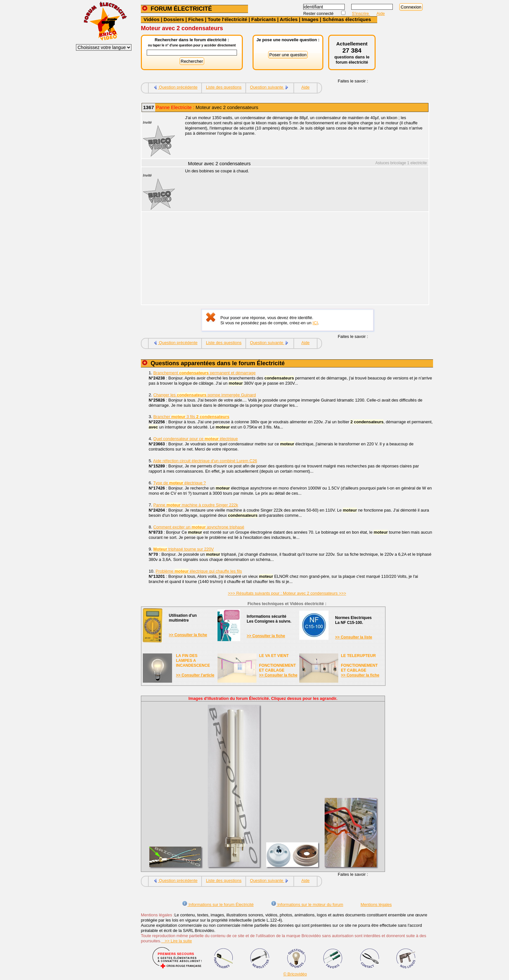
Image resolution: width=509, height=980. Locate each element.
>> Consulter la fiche (188, 635)
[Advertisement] (303, 259)
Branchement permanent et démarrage (204, 373)
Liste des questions (224, 87)
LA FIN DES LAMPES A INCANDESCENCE (193, 661)
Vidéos (151, 19)
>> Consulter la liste (354, 637)
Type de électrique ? (180, 483)
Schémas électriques (347, 19)
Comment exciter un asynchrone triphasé (199, 527)
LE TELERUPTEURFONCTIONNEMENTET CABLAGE (359, 663)
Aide (381, 13)
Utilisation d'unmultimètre (183, 618)
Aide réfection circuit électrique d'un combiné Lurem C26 (205, 461)
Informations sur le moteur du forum (307, 905)
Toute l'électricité (228, 19)
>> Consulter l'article (195, 675)
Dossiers (174, 19)
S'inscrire (361, 13)
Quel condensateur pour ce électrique (195, 439)
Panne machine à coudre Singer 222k (196, 505)
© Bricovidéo (295, 974)
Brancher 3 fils (191, 417)
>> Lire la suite (177, 941)
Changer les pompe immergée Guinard (205, 395)
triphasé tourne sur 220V (183, 549)
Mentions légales (376, 905)
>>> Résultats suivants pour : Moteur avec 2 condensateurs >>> (287, 593)
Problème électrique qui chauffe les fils (199, 571)
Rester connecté (319, 13)
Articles (289, 19)
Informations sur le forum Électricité (218, 905)
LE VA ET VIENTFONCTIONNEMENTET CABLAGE (277, 663)
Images (310, 19)
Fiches (196, 19)
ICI (315, 323)
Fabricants (264, 19)
